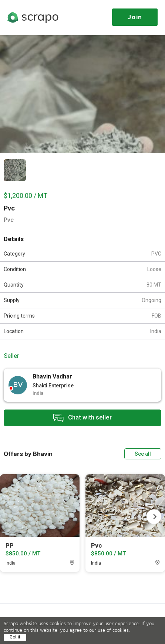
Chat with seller (82, 418)
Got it (15, 637)
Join (135, 17)
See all (143, 454)
